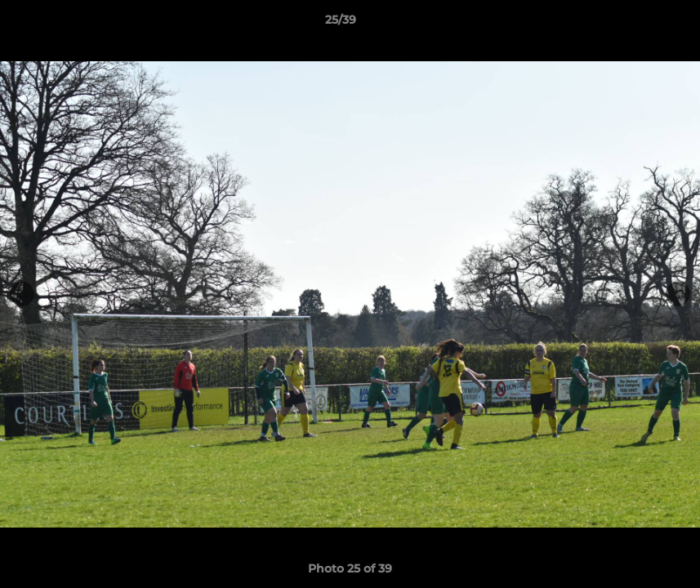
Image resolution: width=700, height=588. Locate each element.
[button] (631, 24)
